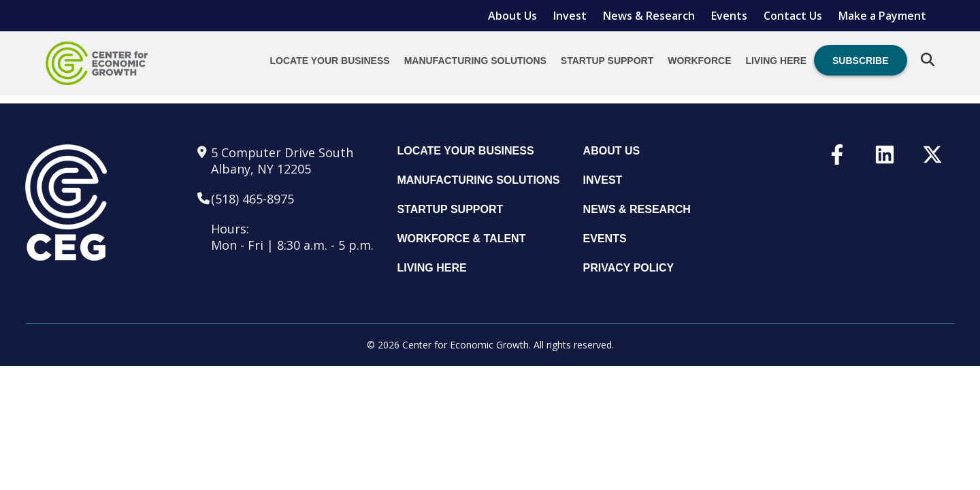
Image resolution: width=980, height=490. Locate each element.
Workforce (699, 61)
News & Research (649, 16)
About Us (512, 16)
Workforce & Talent (461, 239)
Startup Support (607, 61)
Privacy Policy (629, 268)
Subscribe (860, 61)
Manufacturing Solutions (475, 61)
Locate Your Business (330, 61)
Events (729, 16)
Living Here (776, 61)
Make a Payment (882, 16)
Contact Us (793, 16)
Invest (570, 16)
